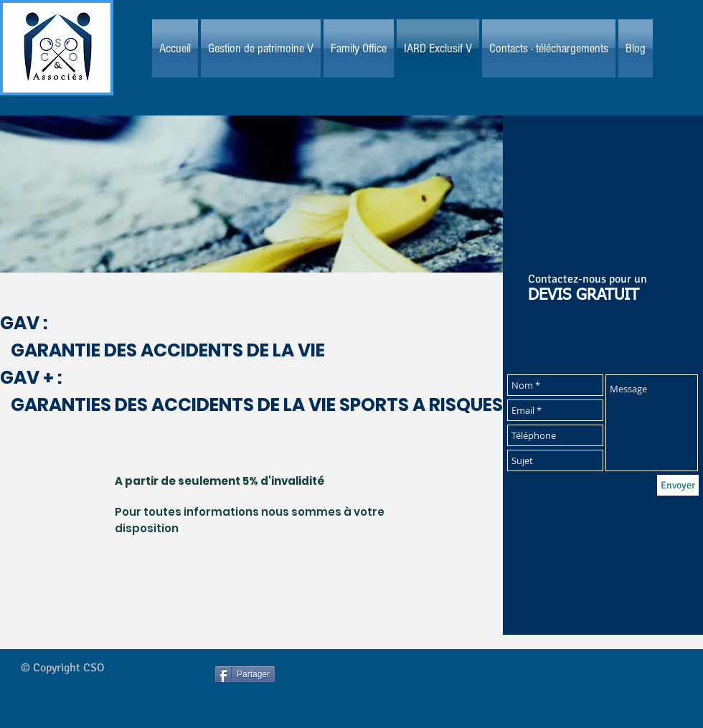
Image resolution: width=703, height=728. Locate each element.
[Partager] (245, 674)
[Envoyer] (678, 485)
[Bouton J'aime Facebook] (382, 687)
